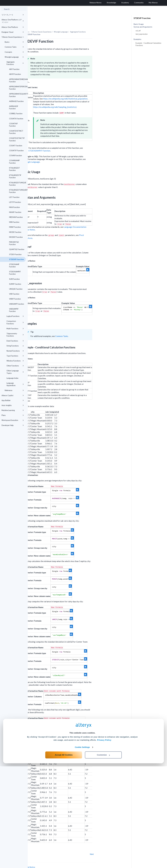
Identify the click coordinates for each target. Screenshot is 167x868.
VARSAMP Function (17, 304)
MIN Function (14, 222)
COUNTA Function (16, 119)
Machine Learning (13, 410)
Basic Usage (139, 24)
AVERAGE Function (16, 101)
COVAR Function (16, 155)
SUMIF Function (15, 284)
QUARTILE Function (17, 249)
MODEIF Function (16, 237)
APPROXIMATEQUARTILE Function (17, 95)
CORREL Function (16, 114)
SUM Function (14, 279)
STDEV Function (15, 254)
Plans (13, 415)
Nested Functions (15, 351)
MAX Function (14, 207)
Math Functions (15, 329)
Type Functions (15, 356)
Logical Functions (15, 316)
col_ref (138, 31)
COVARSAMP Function (14, 162)
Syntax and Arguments (143, 27)
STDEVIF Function (17, 259)
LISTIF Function (15, 202)
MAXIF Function (15, 212)
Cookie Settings (82, 849)
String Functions (15, 346)
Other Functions (15, 366)
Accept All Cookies (64, 856)
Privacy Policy (104, 842)
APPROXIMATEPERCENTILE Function (17, 88)
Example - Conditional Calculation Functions (148, 44)
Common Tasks (14, 47)
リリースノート (13, 15)
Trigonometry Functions (15, 335)
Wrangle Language (14, 57)
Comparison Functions (15, 322)
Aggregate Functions (15, 63)
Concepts (14, 52)
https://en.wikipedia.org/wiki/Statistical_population (93, 91)
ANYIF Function (15, 74)
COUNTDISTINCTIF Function (17, 139)
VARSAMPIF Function (14, 310)
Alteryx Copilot (13, 395)
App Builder (13, 400)
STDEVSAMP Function (14, 265)
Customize (103, 856)
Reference (14, 390)
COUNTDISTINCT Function (16, 132)
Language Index (12, 378)
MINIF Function (15, 227)
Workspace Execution (13, 420)
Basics (14, 42)
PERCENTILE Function (14, 243)
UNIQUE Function (16, 289)
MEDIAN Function (16, 217)
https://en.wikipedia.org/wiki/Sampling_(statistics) (83, 100)
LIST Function (14, 197)
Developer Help (13, 425)
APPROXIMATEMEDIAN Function (17, 80)
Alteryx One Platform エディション (13, 21)
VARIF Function (15, 299)
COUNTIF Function (16, 151)
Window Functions (15, 361)
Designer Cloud (13, 32)
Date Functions (15, 341)
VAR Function (14, 294)
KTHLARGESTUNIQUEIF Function (17, 191)
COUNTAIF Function (13, 125)
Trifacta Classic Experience (13, 37)
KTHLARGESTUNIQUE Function (17, 184)
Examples (137, 39)
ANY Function (14, 69)
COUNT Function (16, 146)
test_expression (142, 34)
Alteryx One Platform (13, 27)
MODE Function (15, 232)
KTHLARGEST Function (14, 169)
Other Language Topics (15, 372)
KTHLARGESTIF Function (15, 176)
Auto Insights (13, 405)
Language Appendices (15, 384)
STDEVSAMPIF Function (15, 273)
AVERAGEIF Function (14, 107)
